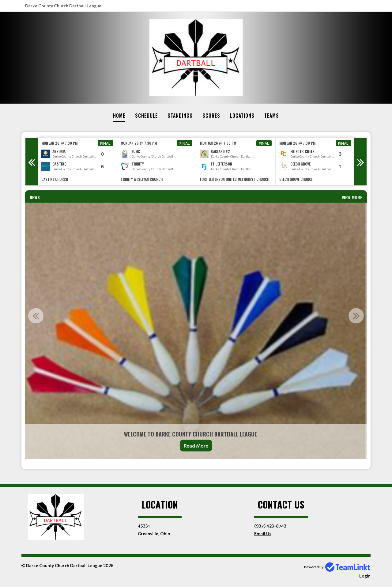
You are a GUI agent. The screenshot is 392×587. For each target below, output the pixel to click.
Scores (211, 116)
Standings (180, 116)
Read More (196, 446)
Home (119, 116)
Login (365, 576)
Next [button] (360, 162)
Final (105, 143)
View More (352, 197)
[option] (77, 161)
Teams (272, 116)
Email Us (263, 534)
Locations (242, 116)
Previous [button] (32, 162)
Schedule (146, 116)
